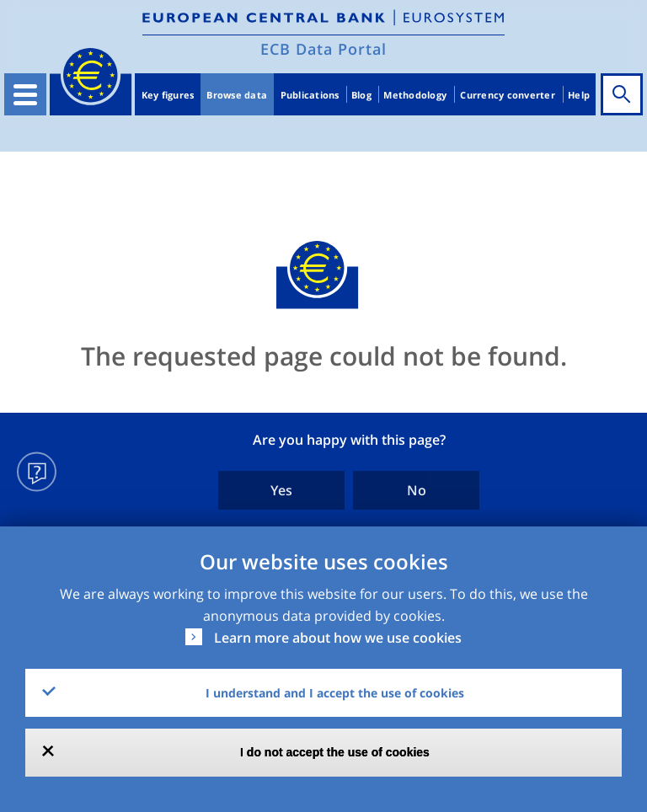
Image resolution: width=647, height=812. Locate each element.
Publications (310, 95)
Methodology (415, 95)
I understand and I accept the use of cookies (335, 693)
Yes (281, 490)
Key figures (168, 95)
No (417, 490)
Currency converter (508, 95)
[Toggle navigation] (25, 94)
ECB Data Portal (323, 49)
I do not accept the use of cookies (335, 752)
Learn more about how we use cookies (338, 638)
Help (579, 95)
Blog (361, 95)
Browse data (237, 95)
